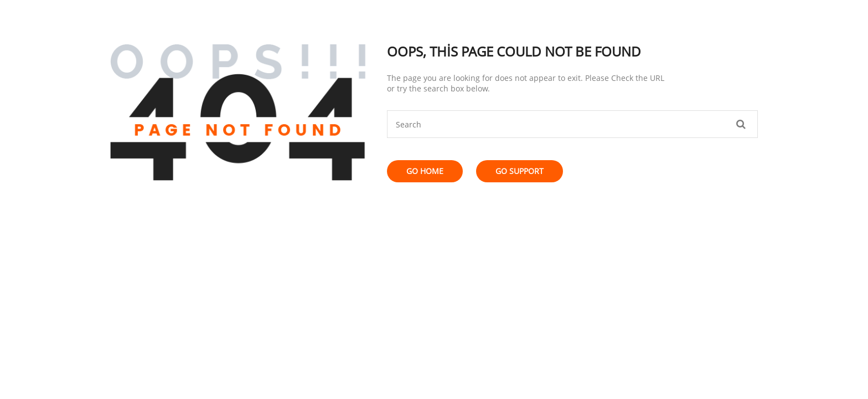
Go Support (520, 171)
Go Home (425, 171)
